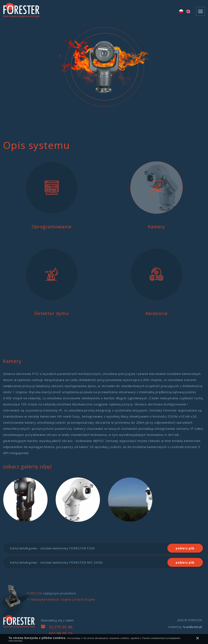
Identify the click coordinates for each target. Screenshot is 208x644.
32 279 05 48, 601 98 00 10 (61, 630)
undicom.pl (194, 627)
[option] (104, 73)
